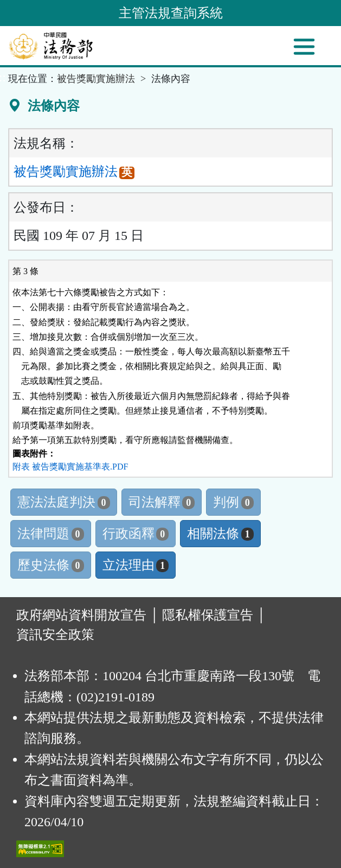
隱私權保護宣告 (208, 615)
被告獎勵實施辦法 (96, 79)
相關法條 (220, 534)
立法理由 (136, 565)
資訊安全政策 (55, 635)
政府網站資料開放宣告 (81, 615)
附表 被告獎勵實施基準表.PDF (70, 467)
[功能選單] (304, 47)
